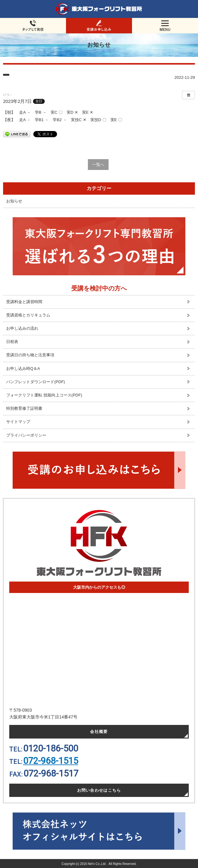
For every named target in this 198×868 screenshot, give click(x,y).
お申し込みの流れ (22, 328)
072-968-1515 (51, 761)
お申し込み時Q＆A (23, 368)
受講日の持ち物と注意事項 (30, 355)
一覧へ (98, 165)
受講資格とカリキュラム (28, 315)
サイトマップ (18, 422)
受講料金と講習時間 (24, 302)
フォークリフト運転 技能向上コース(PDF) (44, 395)
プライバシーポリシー (26, 435)
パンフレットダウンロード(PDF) (36, 382)
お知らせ (14, 201)
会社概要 (99, 732)
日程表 (12, 342)
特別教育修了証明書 (24, 408)
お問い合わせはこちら (99, 790)
